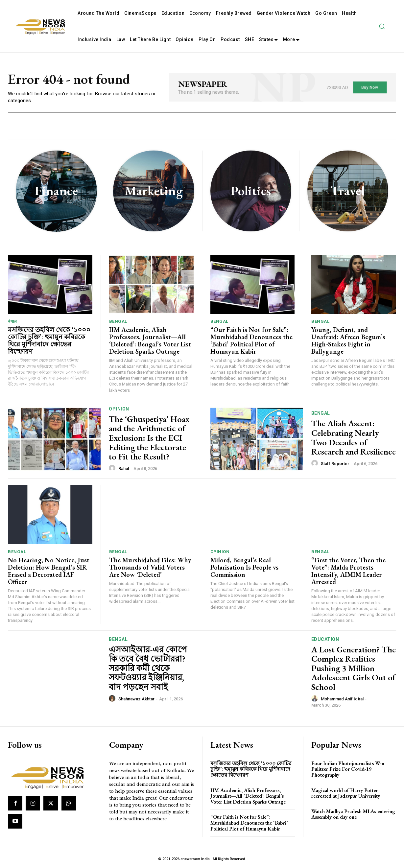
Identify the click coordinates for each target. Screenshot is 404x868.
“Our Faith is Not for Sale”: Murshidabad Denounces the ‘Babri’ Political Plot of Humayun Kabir (251, 340)
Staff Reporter (335, 464)
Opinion (119, 409)
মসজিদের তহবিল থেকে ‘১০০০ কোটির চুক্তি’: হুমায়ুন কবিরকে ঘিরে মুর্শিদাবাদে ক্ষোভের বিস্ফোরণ (49, 340)
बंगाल (12, 321)
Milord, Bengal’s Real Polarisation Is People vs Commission (244, 567)
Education (325, 639)
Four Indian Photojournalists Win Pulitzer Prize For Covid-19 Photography (348, 769)
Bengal (118, 321)
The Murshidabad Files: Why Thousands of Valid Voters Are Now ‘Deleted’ (150, 567)
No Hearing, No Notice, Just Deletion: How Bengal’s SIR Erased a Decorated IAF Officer (49, 571)
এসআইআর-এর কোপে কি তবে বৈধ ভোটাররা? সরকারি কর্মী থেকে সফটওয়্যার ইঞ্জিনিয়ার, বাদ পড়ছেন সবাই (148, 668)
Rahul (124, 469)
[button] (382, 26)
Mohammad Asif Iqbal (342, 699)
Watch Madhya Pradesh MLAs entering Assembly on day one (353, 814)
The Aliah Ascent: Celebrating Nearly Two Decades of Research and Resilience (354, 438)
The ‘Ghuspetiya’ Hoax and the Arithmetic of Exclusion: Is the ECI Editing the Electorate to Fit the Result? (149, 438)
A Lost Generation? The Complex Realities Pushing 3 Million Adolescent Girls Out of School (354, 668)
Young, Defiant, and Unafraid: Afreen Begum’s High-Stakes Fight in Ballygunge (348, 340)
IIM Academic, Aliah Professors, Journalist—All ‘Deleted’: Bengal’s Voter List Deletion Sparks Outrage (150, 340)
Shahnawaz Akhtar (136, 699)
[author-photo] (113, 468)
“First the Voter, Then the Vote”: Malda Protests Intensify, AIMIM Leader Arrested (348, 571)
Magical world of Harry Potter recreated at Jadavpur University (346, 793)
